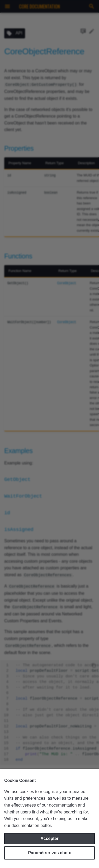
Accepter (49, 838)
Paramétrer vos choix (49, 853)
